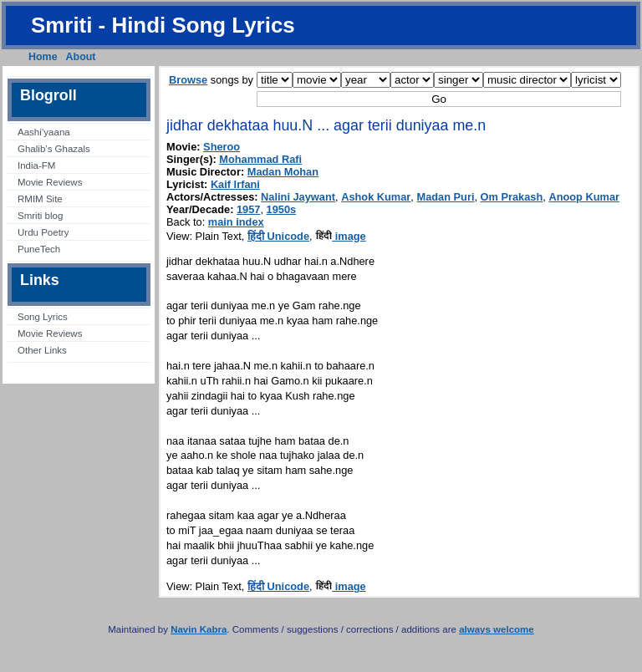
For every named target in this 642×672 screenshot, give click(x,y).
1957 (248, 209)
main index (236, 222)
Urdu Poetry (43, 232)
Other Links (42, 350)
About (81, 57)
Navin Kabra (199, 629)
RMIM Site (40, 199)
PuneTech (39, 249)
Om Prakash (512, 197)
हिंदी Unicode (278, 236)
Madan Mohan (283, 172)
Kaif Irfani (235, 184)
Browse (188, 80)
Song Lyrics (43, 317)
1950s (282, 209)
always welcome (497, 629)
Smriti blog (40, 216)
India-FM (36, 165)
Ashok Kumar (376, 197)
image (341, 236)
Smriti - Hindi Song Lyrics (163, 25)
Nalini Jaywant (298, 197)
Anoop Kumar (584, 197)
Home (43, 57)
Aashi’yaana (44, 132)
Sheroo (222, 147)
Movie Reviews (50, 182)
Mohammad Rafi (260, 159)
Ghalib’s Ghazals (54, 149)
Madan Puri (445, 197)
